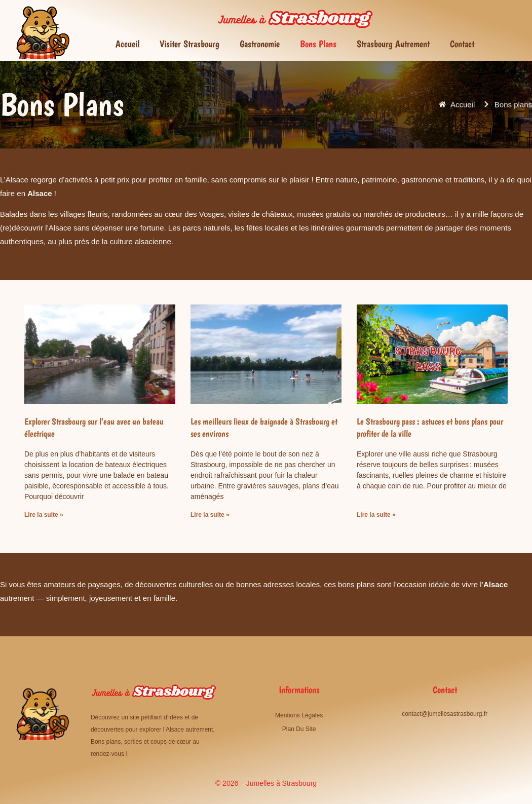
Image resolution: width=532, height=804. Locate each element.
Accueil (127, 44)
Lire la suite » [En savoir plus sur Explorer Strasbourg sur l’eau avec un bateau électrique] (44, 515)
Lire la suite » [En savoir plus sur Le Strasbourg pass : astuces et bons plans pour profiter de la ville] (376, 515)
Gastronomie (260, 44)
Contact (462, 44)
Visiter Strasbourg (189, 44)
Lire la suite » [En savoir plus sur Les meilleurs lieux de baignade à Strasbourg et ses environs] (210, 515)
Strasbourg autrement (393, 44)
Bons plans (318, 44)
